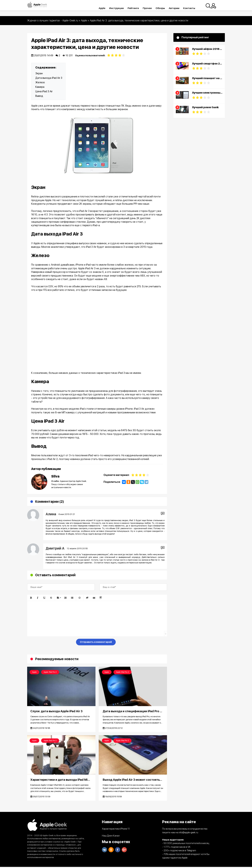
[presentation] (52, 643)
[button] (31, 598)
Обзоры (165, 8)
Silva (55, 476)
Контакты (194, 8)
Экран (39, 73)
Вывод (39, 96)
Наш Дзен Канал (111, 837)
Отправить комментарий (96, 642)
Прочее (152, 8)
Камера (40, 87)
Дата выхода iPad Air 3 (49, 78)
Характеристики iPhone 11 (116, 830)
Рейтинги (138, 8)
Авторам (179, 8)
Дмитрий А (55, 548)
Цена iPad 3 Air (44, 91)
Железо (40, 82)
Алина (51, 514)
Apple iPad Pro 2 (50, 672)
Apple (107, 8)
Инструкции (121, 8)
